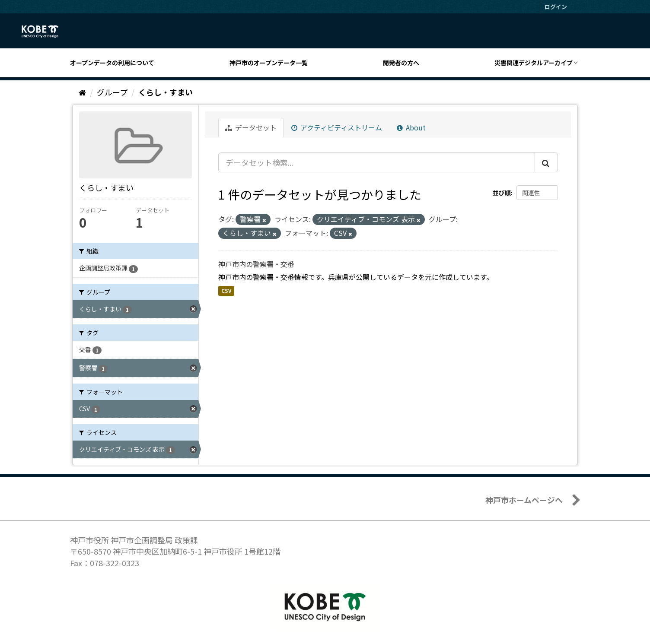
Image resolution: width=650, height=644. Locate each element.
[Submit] (546, 162)
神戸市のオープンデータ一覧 (269, 63)
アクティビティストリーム (337, 127)
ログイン (556, 7)
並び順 (502, 193)
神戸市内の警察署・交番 (256, 264)
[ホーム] (82, 92)
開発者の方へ (401, 63)
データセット (251, 127)
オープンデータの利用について (112, 63)
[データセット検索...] (377, 162)
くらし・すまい (166, 92)
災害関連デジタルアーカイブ (534, 63)
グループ (112, 92)
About (411, 127)
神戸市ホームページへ (524, 500)
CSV (226, 290)
